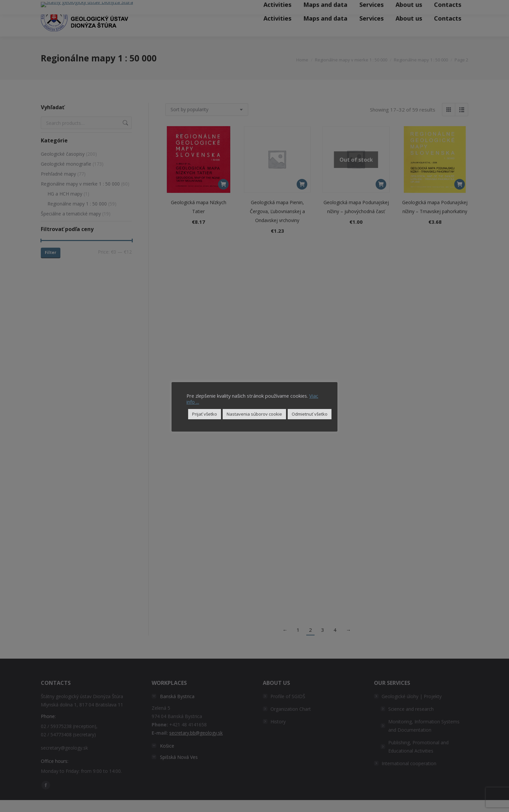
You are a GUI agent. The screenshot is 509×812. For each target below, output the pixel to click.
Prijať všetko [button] (205, 414)
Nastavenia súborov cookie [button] (254, 414)
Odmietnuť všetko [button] (310, 414)
